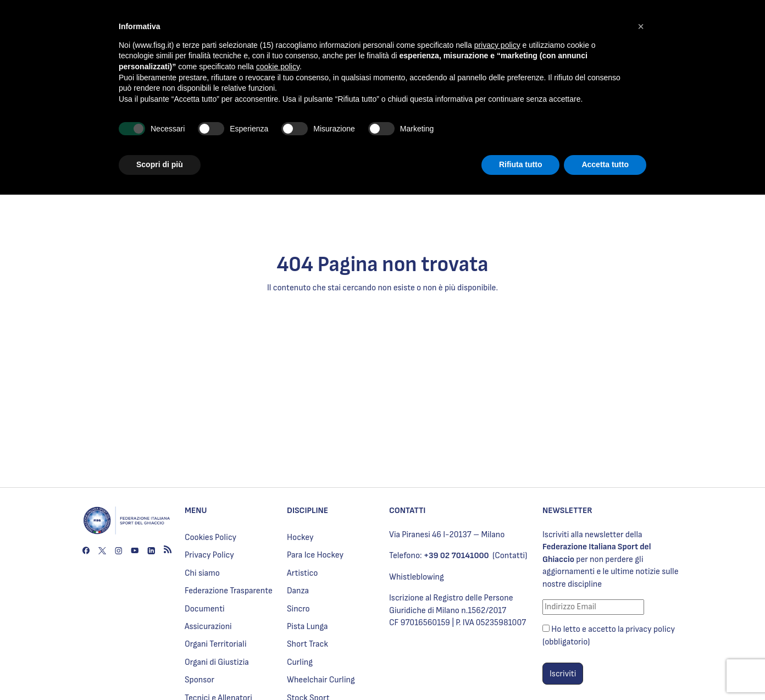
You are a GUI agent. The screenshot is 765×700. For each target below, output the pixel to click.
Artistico (302, 573)
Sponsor (199, 680)
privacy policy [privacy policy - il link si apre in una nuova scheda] (497, 45)
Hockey (300, 538)
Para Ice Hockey (315, 555)
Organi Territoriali (216, 644)
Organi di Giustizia (217, 662)
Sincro (298, 609)
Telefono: (439, 556)
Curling (300, 662)
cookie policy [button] (278, 67)
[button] (641, 26)
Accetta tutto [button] (605, 164)
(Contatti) (510, 556)
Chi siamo (202, 573)
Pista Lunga (307, 627)
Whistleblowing (417, 577)
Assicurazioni (208, 627)
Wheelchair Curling (321, 680)
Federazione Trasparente (229, 591)
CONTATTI (407, 511)
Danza (298, 591)
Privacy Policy (209, 555)
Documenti (205, 609)
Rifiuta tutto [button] (521, 164)
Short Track (307, 644)
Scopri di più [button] (160, 164)
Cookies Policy (210, 538)
